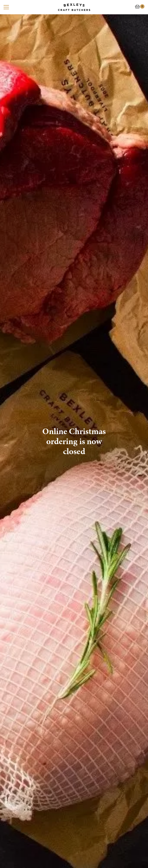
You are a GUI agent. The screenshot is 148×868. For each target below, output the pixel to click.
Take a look (19, 628)
